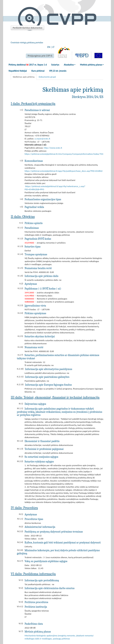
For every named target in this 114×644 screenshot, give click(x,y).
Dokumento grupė (47, 77)
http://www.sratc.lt (53, 148)
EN (49, 47)
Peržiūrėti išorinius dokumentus (28, 28)
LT (53, 47)
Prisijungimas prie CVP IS (40, 56)
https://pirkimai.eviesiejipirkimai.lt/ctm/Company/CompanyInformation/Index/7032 (64, 154)
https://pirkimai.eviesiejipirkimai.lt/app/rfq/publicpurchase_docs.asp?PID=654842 (64, 171)
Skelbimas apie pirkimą (24, 77)
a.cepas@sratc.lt (42, 139)
